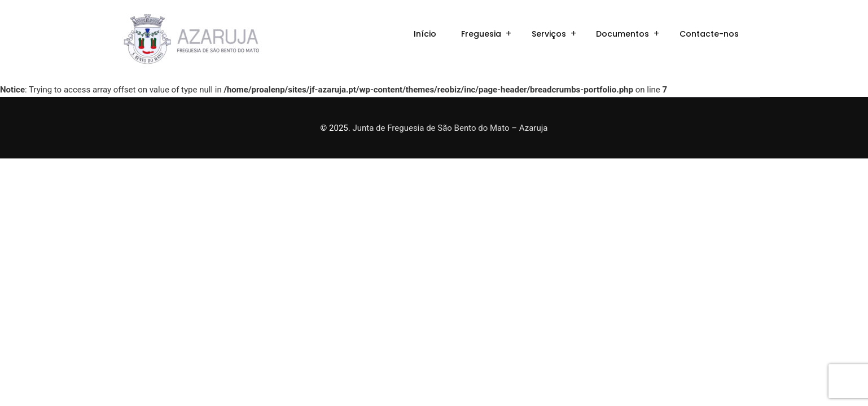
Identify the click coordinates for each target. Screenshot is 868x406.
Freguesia (481, 34)
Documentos (622, 34)
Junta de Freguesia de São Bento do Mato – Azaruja (450, 128)
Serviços (549, 34)
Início (425, 34)
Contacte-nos (709, 34)
